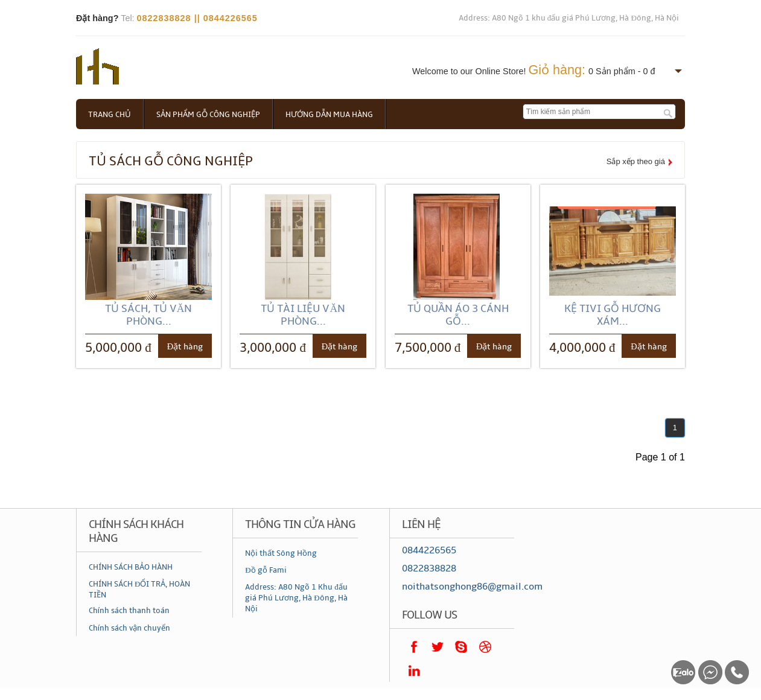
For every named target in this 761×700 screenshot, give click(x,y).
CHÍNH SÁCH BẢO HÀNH (131, 567)
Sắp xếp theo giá (636, 161)
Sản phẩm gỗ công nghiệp (208, 115)
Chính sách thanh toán (129, 611)
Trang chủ (110, 115)
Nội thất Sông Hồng (281, 553)
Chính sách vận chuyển (129, 628)
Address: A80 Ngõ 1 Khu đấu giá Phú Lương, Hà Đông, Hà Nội (296, 598)
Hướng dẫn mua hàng (329, 115)
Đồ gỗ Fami (266, 570)
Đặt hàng (185, 347)
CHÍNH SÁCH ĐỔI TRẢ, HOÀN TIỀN (139, 590)
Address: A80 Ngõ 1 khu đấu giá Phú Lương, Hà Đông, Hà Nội (569, 18)
